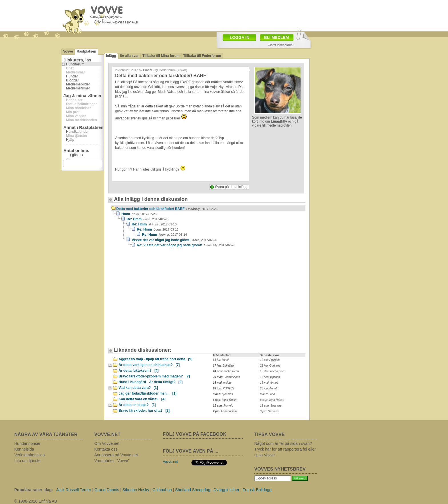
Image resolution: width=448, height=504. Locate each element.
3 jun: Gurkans (269, 411)
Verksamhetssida (30, 455)
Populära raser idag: (34, 490)
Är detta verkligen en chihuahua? (149, 365)
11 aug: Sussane (271, 406)
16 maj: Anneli (269, 383)
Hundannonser (27, 443)
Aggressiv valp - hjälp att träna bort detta (155, 359)
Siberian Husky (136, 490)
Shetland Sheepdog (193, 490)
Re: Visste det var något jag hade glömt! (186, 245)
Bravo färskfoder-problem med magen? (154, 376)
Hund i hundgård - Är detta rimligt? (151, 382)
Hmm (139, 214)
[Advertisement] (160, 300)
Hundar (72, 76)
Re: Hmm (147, 219)
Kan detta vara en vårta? (142, 399)
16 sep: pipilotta (270, 377)
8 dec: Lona (267, 394)
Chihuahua (162, 490)
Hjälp (70, 140)
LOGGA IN (240, 37)
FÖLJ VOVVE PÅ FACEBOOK (195, 434)
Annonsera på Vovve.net (116, 455)
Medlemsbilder (78, 84)
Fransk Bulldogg (257, 490)
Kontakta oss (106, 449)
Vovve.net (170, 462)
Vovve (68, 51)
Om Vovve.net (107, 443)
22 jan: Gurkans (270, 366)
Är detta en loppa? (137, 405)
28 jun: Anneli (269, 388)
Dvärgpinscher (226, 490)
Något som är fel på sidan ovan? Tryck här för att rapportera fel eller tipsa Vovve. (285, 449)
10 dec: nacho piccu (273, 371)
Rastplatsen (86, 51)
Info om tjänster (28, 461)
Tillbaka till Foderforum (202, 56)
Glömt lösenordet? (281, 45)
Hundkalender (77, 132)
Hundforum (75, 64)
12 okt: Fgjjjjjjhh (270, 360)
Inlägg (111, 56)
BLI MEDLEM (276, 37)
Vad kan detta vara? (138, 388)
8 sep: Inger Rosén (272, 400)
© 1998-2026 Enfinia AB (36, 501)
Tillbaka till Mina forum (161, 56)
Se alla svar (129, 56)
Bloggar (72, 80)
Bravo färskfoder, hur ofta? (144, 411)
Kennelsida (24, 449)
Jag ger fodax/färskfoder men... (148, 393)
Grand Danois (107, 490)
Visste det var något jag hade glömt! (174, 240)
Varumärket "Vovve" (112, 461)
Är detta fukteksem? (139, 371)
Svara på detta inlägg (231, 187)
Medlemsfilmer (78, 88)
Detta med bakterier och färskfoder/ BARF (167, 209)
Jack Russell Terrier (74, 490)
